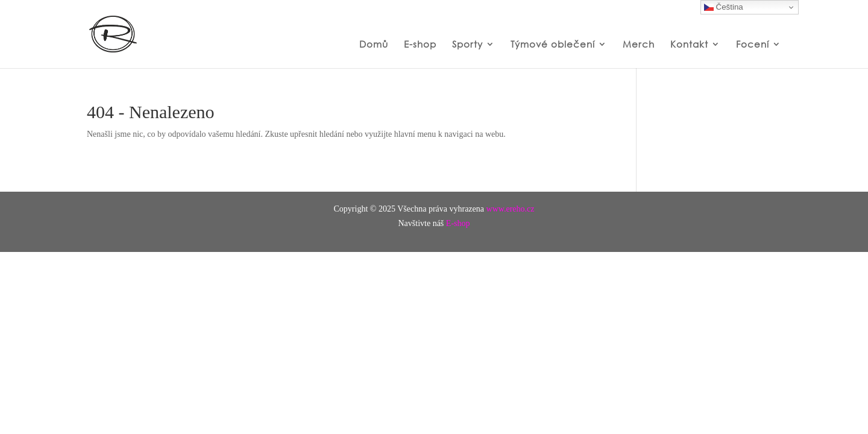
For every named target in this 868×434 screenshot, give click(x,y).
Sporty (467, 45)
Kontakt (689, 45)
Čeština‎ (724, 7)
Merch (639, 45)
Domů (374, 45)
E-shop (420, 45)
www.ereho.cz (511, 209)
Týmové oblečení (553, 45)
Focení (753, 45)
